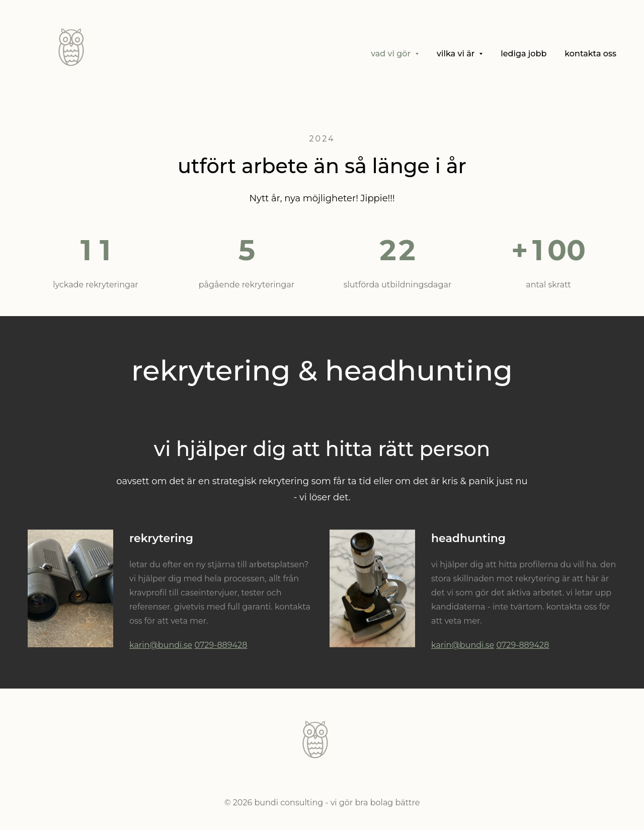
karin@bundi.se (161, 645)
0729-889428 (221, 645)
